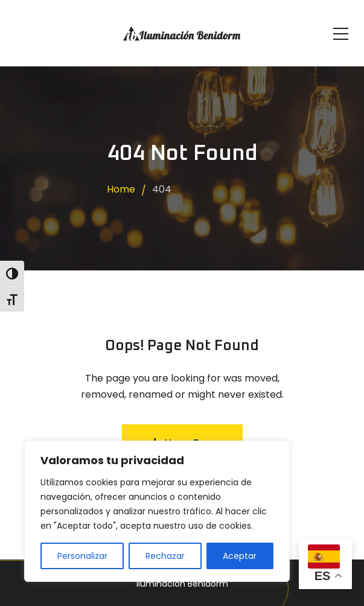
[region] (157, 511)
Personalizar (82, 556)
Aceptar (240, 556)
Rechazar (165, 556)
